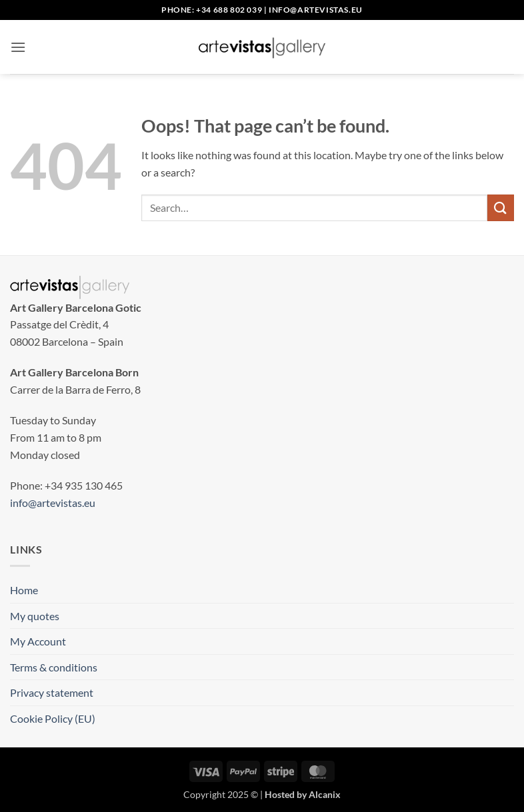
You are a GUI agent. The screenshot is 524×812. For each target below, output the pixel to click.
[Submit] (501, 207)
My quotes (35, 616)
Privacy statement (52, 692)
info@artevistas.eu (316, 10)
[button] (18, 47)
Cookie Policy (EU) (53, 718)
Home (24, 590)
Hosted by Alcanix (303, 794)
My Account (38, 641)
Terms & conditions (54, 667)
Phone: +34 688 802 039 (212, 10)
